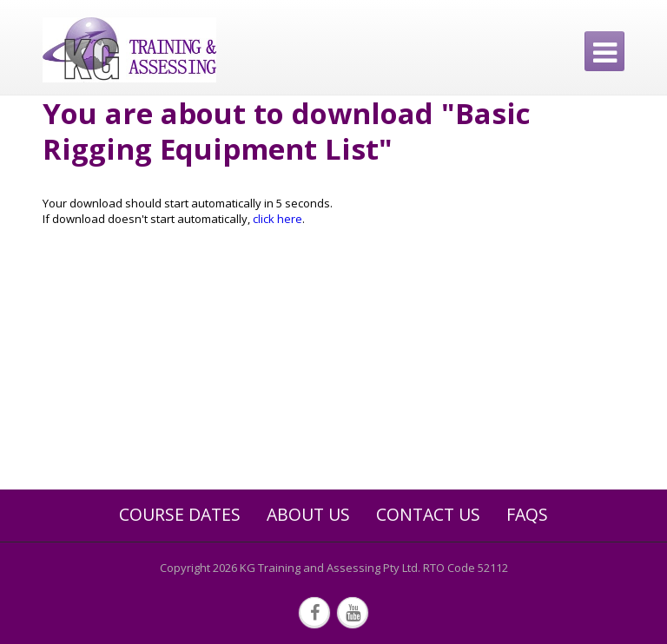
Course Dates (180, 515)
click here (277, 219)
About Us (308, 515)
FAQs (527, 515)
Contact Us (428, 515)
